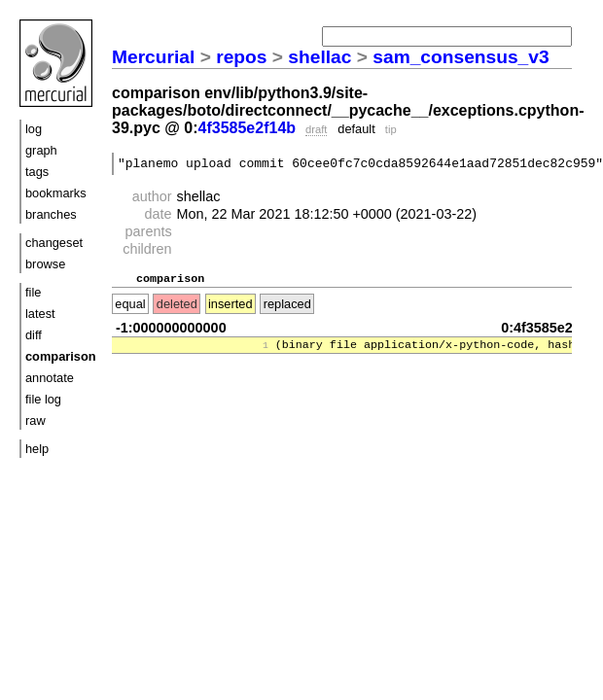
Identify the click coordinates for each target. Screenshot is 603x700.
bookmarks (56, 193)
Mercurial (153, 57)
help (37, 449)
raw (35, 420)
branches (51, 214)
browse (45, 264)
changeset (54, 243)
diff (34, 335)
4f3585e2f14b (248, 128)
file (33, 292)
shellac (319, 57)
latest (40, 314)
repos (241, 57)
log (34, 129)
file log (43, 399)
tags (37, 172)
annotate (50, 378)
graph (41, 150)
